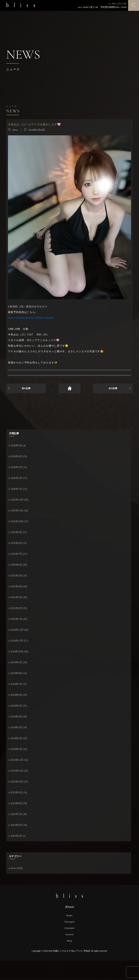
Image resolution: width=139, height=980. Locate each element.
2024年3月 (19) (19, 727)
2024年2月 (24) (19, 738)
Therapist (69, 922)
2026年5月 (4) (18, 446)
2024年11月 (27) (19, 641)
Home (69, 915)
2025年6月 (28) (19, 565)
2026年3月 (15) (19, 467)
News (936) (17, 868)
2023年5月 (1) (18, 836)
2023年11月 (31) (19, 771)
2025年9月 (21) (19, 532)
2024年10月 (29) (19, 652)
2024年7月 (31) (19, 684)
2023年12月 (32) (19, 760)
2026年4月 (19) (19, 456)
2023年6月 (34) (19, 825)
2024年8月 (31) (19, 673)
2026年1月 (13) (19, 489)
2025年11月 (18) (19, 511)
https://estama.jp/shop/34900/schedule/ (31, 318)
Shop (70, 941)
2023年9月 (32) (19, 793)
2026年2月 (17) (19, 478)
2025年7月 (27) (19, 554)
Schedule (69, 928)
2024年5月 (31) (19, 706)
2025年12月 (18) (19, 500)
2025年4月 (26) (19, 587)
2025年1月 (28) (19, 619)
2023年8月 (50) (19, 803)
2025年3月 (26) (19, 597)
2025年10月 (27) (19, 521)
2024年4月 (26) (19, 717)
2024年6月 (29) (19, 695)
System (69, 934)
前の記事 (26, 388)
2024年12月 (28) (19, 630)
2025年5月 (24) (19, 576)
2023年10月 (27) (19, 782)
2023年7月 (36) (19, 814)
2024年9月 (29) (19, 662)
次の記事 (113, 388)
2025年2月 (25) (19, 608)
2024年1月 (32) (19, 749)
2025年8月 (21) (19, 543)
